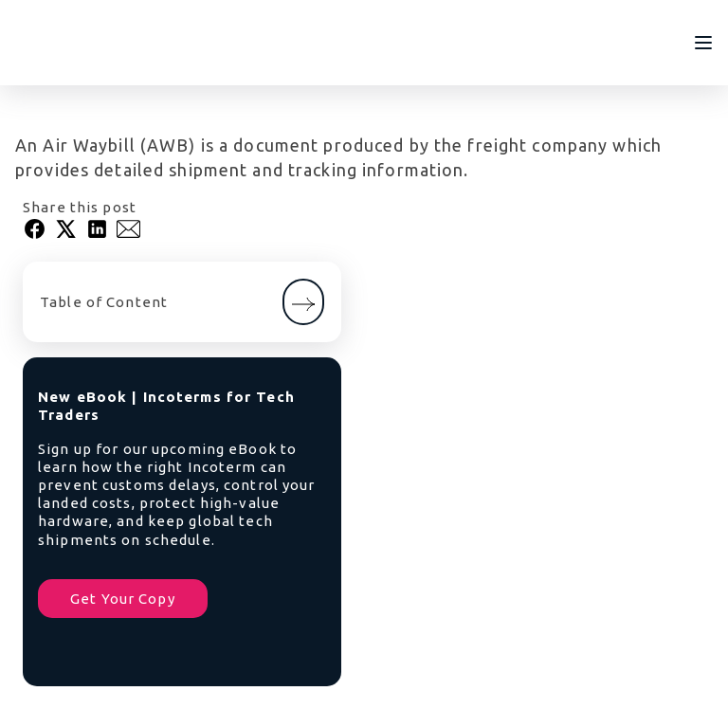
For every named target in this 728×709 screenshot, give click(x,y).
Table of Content (182, 302)
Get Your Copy (123, 599)
